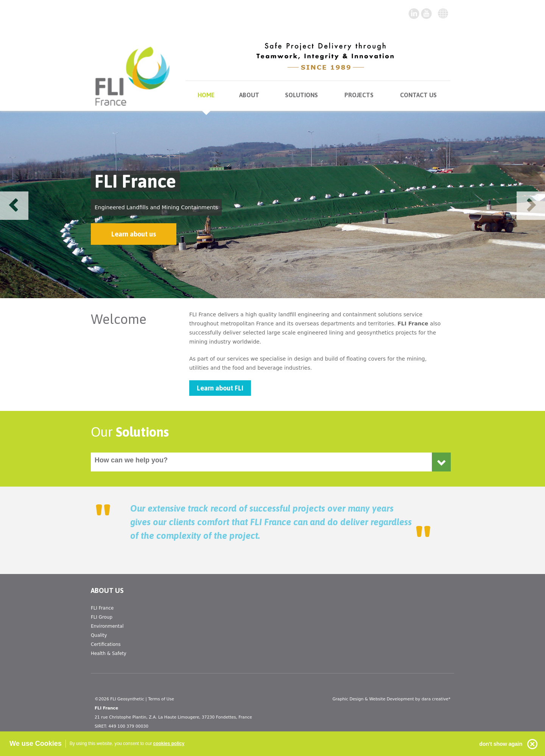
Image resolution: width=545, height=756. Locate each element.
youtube (414, 14)
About (249, 95)
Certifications (106, 644)
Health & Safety (109, 653)
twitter (427, 14)
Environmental (107, 626)
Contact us (418, 95)
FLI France (102, 608)
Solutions (301, 95)
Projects (359, 95)
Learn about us (134, 234)
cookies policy (169, 744)
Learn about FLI (220, 388)
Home (206, 95)
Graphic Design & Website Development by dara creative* (391, 699)
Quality (99, 635)
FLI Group (102, 617)
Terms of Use (161, 699)
